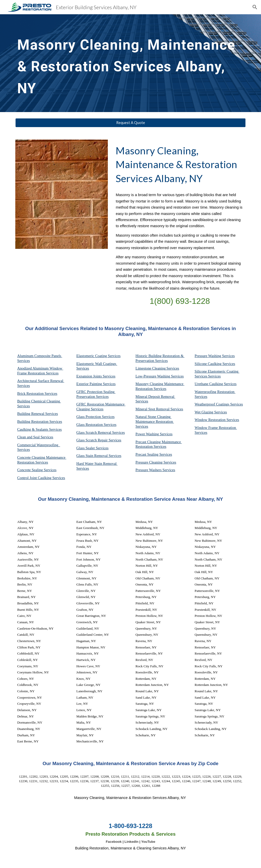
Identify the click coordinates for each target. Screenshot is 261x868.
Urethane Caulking (209, 384)
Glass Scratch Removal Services (101, 432)
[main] (131, 63)
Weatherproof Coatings (213, 404)
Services (173, 368)
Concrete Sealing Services (37, 470)
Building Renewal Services (38, 414)
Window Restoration (211, 420)
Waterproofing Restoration (215, 392)
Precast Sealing (148, 454)
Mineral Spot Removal (153, 409)
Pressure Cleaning (150, 462)
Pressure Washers (149, 470)
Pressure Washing (208, 356)
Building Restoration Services (40, 422)
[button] (255, 7)
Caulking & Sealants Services (40, 429)
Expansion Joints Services (96, 376)
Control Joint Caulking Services (41, 478)
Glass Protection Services (96, 417)
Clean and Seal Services (35, 437)
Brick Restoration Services (37, 394)
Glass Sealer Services (93, 448)
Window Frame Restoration (216, 428)
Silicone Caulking (209, 364)
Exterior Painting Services (96, 384)
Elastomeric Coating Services (99, 356)
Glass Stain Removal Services (99, 456)
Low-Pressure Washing (153, 376)
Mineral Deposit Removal (155, 397)
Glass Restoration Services (96, 425)
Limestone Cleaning (151, 368)
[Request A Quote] (131, 123)
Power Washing (148, 434)
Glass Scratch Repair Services (99, 440)
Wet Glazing (205, 412)
